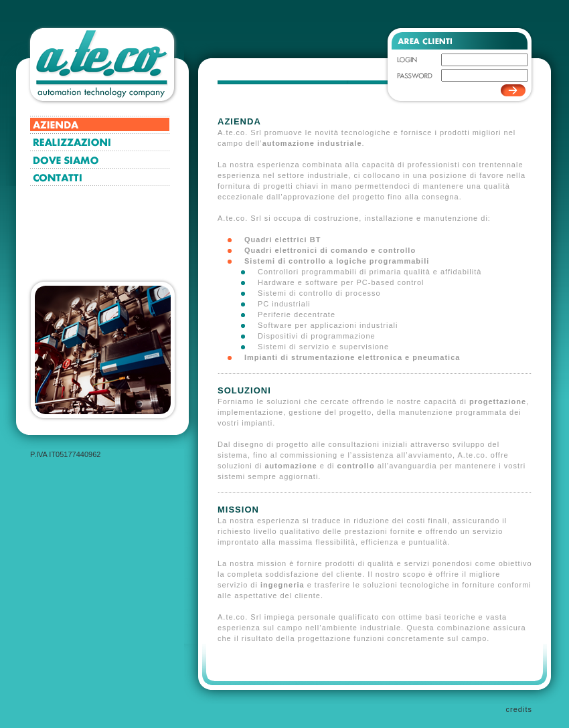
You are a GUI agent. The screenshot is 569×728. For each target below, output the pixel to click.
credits (519, 709)
